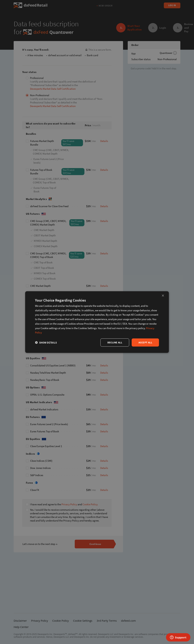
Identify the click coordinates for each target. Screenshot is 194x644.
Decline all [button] (115, 342)
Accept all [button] (145, 342)
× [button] (163, 295)
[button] (46, 343)
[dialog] (97, 322)
